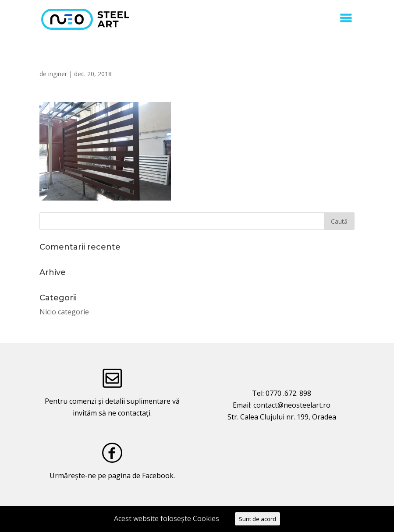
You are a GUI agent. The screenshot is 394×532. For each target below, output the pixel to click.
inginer (58, 74)
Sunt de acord (257, 519)
